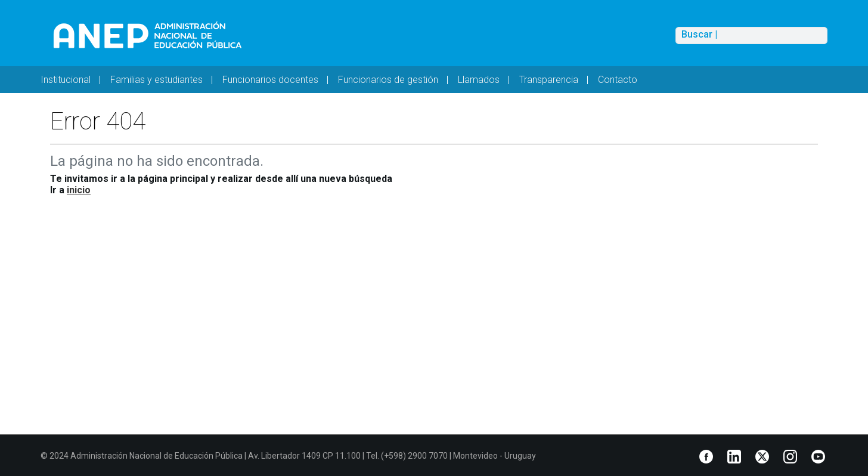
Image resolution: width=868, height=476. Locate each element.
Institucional (66, 80)
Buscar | (699, 35)
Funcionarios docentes (270, 80)
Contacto (618, 80)
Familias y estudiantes (156, 80)
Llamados (479, 80)
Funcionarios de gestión (388, 80)
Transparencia (549, 80)
